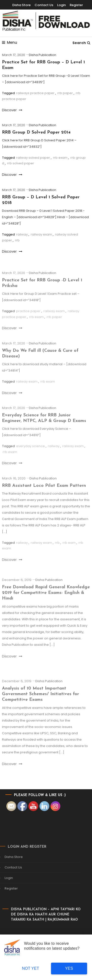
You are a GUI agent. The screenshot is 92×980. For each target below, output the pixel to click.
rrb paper (65, 93)
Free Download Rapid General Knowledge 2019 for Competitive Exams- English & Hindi (46, 598)
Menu (10, 42)
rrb (17, 240)
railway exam (41, 234)
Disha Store (21, 5)
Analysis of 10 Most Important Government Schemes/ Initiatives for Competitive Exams (40, 700)
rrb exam (60, 158)
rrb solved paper (21, 163)
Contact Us (44, 5)
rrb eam (69, 548)
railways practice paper (35, 93)
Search (81, 43)
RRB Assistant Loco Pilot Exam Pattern (44, 491)
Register (76, 5)
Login (61, 5)
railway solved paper (33, 158)
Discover (12, 110)
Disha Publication (43, 55)
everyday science (31, 452)
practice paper (28, 317)
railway (22, 234)
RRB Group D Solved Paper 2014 (36, 132)
